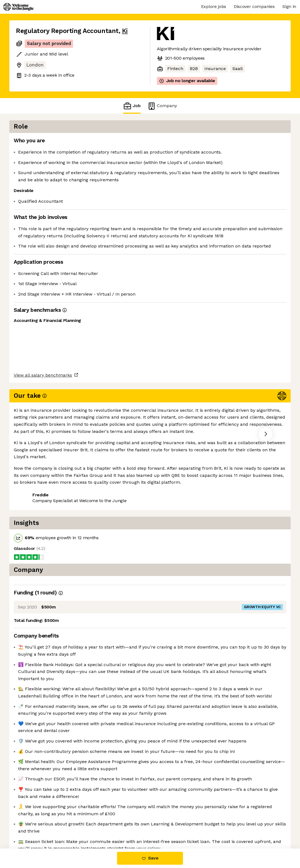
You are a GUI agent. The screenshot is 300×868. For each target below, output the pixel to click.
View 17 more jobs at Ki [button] (80, 445)
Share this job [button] (31, 445)
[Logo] (18, 7)
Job (132, 106)
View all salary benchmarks (43, 424)
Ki (125, 31)
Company (162, 106)
